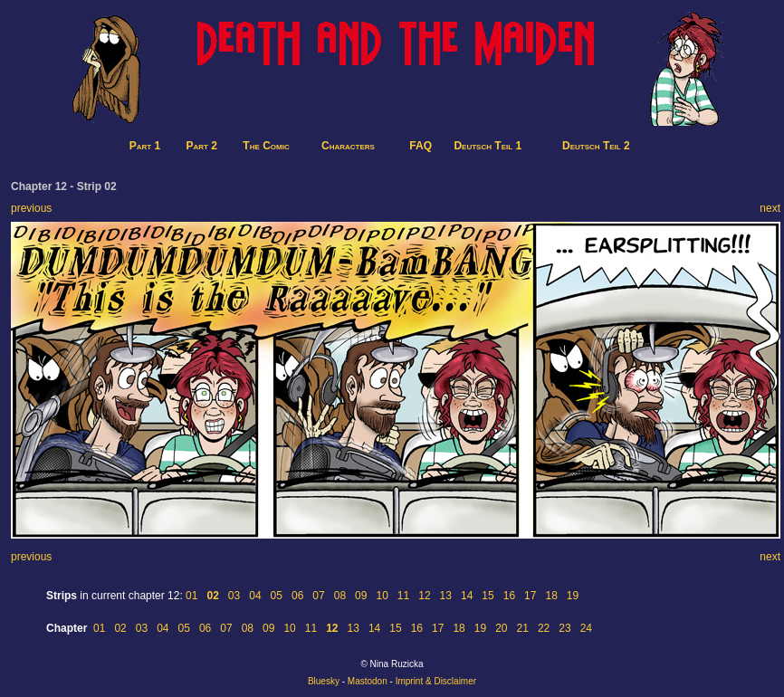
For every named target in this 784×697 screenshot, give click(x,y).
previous (31, 208)
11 (403, 596)
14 (467, 596)
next (770, 208)
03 (234, 596)
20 (501, 628)
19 (573, 596)
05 (277, 596)
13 (446, 596)
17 (530, 596)
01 (191, 596)
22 (544, 628)
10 (382, 596)
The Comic (266, 146)
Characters (348, 146)
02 (120, 628)
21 (523, 628)
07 (318, 596)
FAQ (421, 146)
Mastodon (368, 681)
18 (551, 596)
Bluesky (324, 681)
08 (340, 596)
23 (564, 628)
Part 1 (145, 146)
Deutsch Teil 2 (596, 146)
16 (509, 596)
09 (361, 596)
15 (488, 596)
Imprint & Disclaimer (436, 681)
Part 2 (202, 146)
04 (255, 596)
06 (297, 596)
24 (586, 628)
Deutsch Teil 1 (488, 146)
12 (424, 596)
